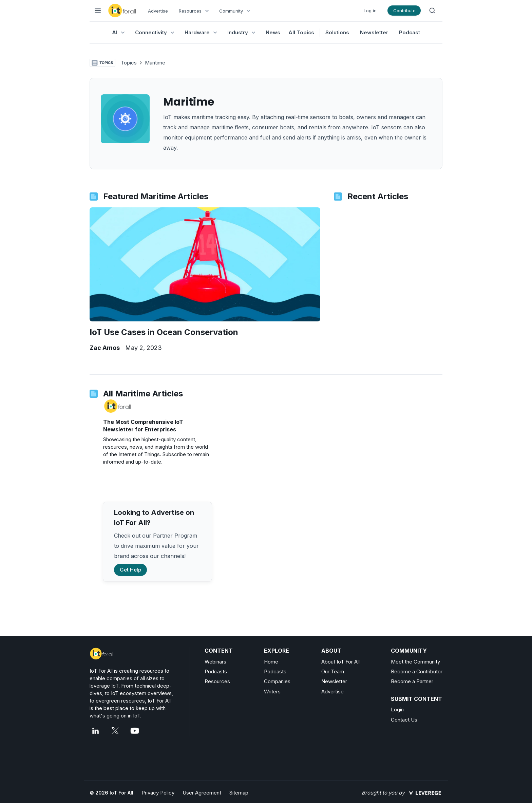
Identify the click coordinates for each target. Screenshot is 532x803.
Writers (272, 692)
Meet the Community (415, 662)
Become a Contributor (417, 671)
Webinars (215, 662)
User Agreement (202, 793)
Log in (370, 11)
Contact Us (404, 720)
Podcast (410, 32)
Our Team (333, 671)
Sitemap (239, 793)
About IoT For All (340, 662)
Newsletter (374, 32)
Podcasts (216, 671)
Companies (277, 681)
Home (271, 662)
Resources (217, 681)
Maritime (155, 63)
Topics (129, 63)
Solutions (337, 32)
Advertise (158, 11)
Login (397, 709)
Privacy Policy (158, 793)
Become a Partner (412, 681)
